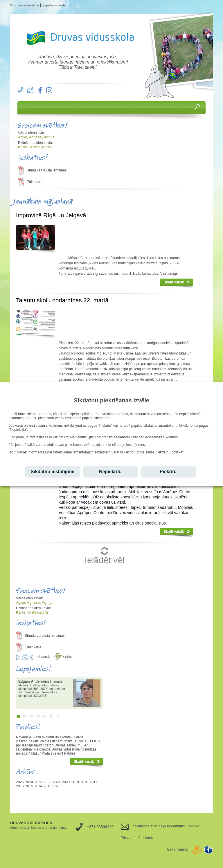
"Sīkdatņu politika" (170, 452)
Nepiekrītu (110, 472)
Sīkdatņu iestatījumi (52, 472)
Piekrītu (168, 472)
